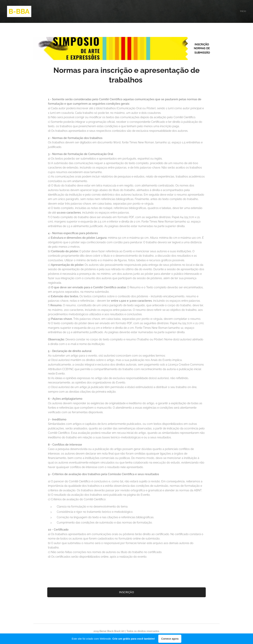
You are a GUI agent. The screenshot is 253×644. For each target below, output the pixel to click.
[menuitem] (246, 11)
